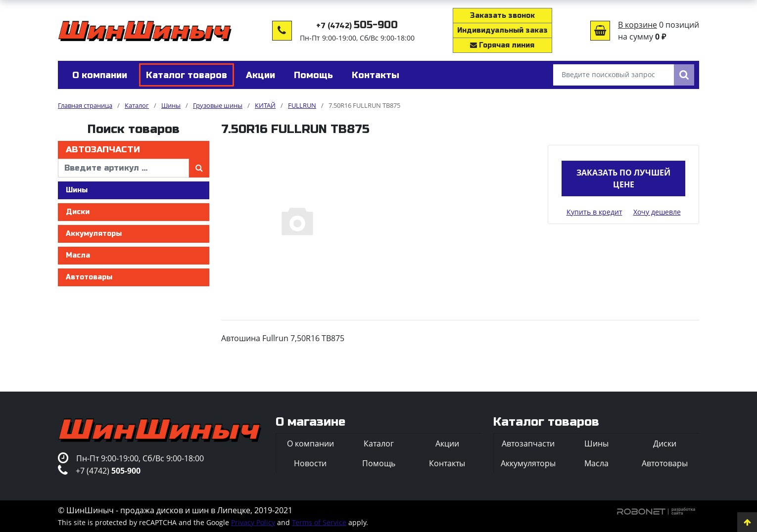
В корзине (638, 25)
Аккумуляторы (94, 234)
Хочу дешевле (657, 212)
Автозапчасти (103, 150)
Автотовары (89, 277)
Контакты (447, 463)
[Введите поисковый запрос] (614, 75)
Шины (77, 190)
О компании (310, 443)
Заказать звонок (502, 16)
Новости (310, 463)
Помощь (379, 463)
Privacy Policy (253, 522)
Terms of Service (319, 522)
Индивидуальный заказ (502, 30)
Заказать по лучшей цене (623, 178)
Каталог (379, 443)
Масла (78, 255)
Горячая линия (502, 45)
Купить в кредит (594, 212)
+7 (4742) (357, 26)
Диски (78, 212)
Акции (447, 443)
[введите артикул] (123, 168)
